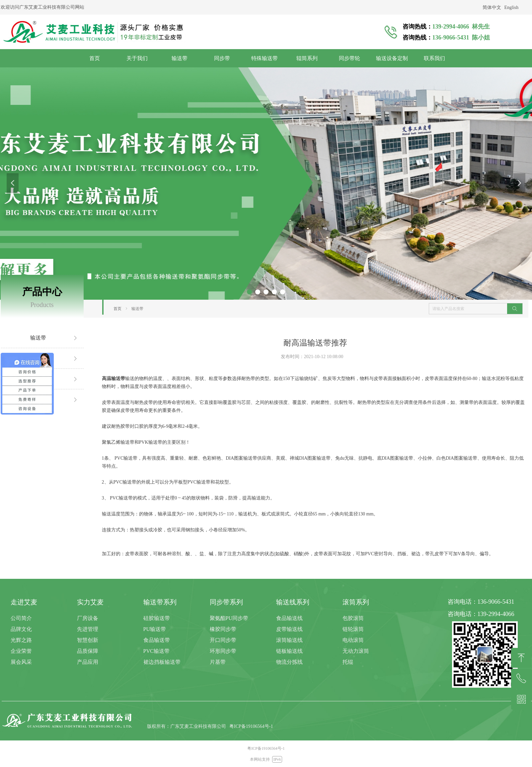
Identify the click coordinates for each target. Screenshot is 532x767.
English (512, 7)
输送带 (137, 309)
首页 (117, 309)
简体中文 (492, 7)
